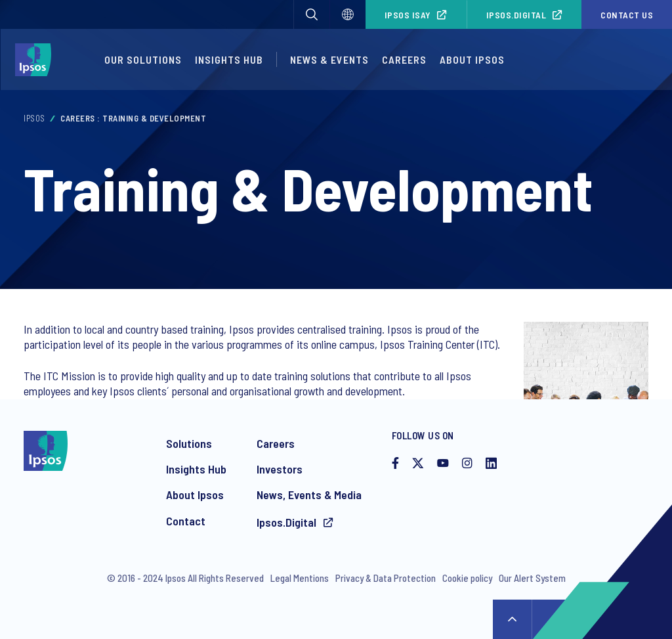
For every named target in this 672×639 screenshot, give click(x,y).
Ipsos (34, 118)
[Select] (348, 14)
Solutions (189, 443)
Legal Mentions (300, 578)
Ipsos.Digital (516, 15)
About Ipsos (472, 59)
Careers (404, 59)
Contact (186, 521)
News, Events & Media (309, 495)
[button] (312, 14)
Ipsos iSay (408, 15)
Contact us (627, 15)
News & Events (329, 59)
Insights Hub (229, 59)
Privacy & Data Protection (386, 578)
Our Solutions (143, 59)
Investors (280, 469)
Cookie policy (467, 578)
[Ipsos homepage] (36, 60)
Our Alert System (532, 578)
